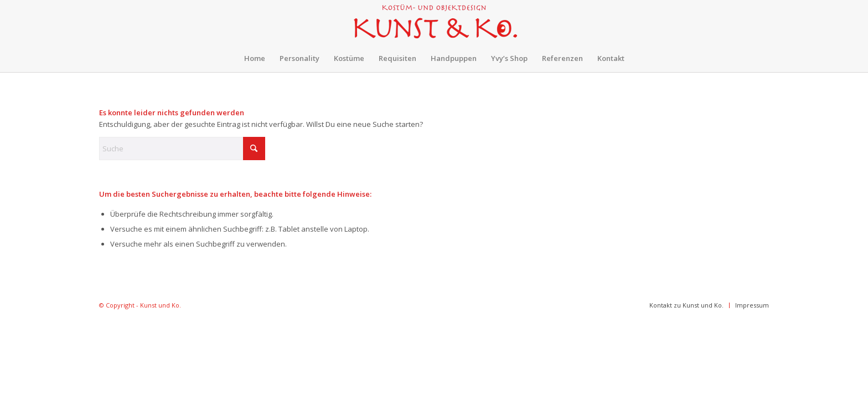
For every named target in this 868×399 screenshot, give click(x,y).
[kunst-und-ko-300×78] (434, 22)
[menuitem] (255, 58)
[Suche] (182, 149)
